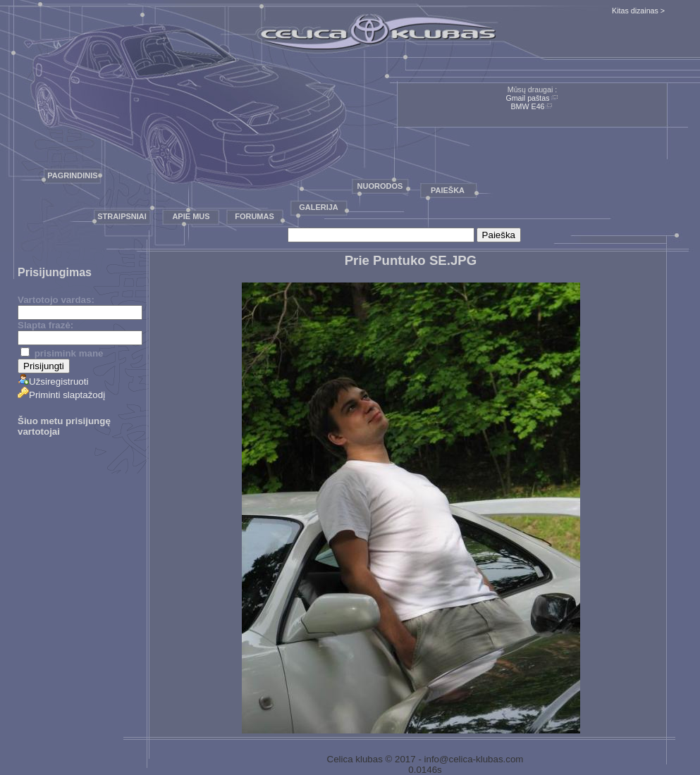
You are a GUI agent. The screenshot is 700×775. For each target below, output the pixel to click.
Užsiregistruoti (53, 382)
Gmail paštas (527, 98)
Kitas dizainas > (638, 11)
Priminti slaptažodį (61, 395)
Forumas (254, 216)
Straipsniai (122, 216)
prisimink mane (62, 353)
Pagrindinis (72, 175)
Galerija (319, 207)
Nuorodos (380, 186)
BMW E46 (528, 106)
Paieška (448, 190)
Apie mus (191, 216)
